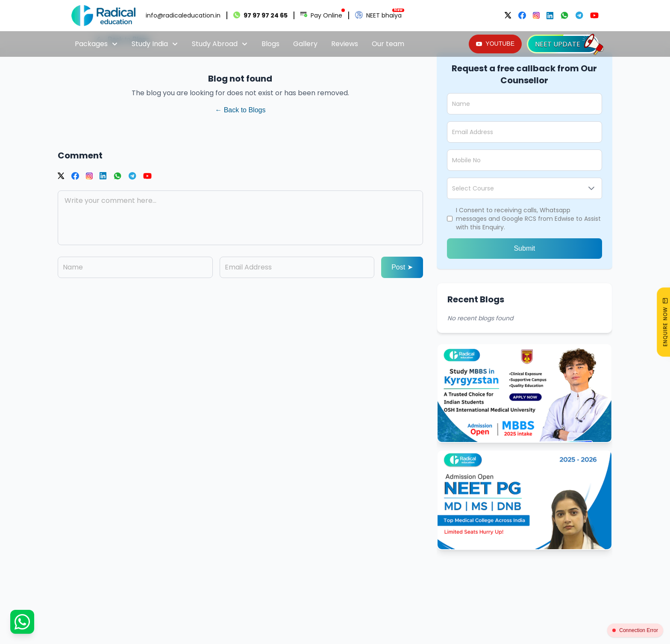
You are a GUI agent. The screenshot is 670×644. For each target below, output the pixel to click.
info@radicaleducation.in (183, 15)
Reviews (345, 44)
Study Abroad (220, 44)
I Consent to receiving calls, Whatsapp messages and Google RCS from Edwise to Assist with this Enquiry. (528, 219)
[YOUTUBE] (495, 44)
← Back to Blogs (240, 110)
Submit (524, 248)
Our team (388, 44)
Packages (96, 44)
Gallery (305, 44)
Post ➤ (402, 267)
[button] (591, 188)
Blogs (270, 44)
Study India (155, 44)
